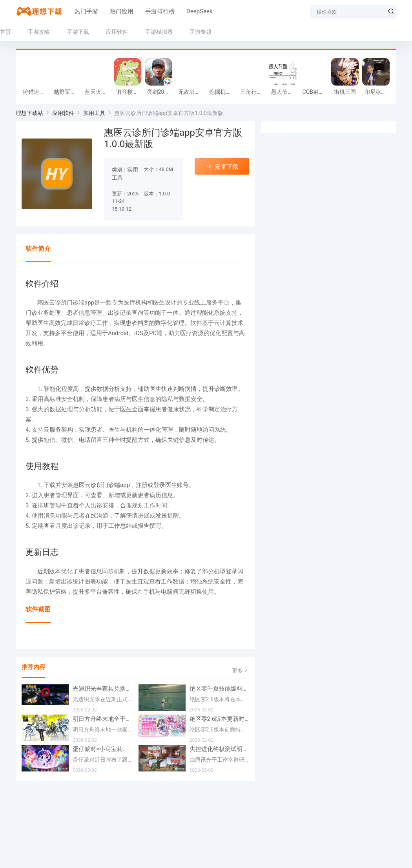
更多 (241, 670)
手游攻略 (39, 32)
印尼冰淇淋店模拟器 (378, 92)
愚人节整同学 (285, 92)
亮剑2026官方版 (161, 92)
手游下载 (78, 32)
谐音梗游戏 (130, 92)
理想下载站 (29, 113)
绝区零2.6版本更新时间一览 (220, 719)
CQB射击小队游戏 (316, 92)
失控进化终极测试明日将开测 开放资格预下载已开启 (220, 749)
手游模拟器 (159, 32)
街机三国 (345, 92)
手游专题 (201, 32)
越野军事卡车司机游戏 (67, 92)
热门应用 (122, 11)
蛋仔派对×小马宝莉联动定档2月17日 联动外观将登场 (103, 749)
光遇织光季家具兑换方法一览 (103, 689)
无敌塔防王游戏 (192, 92)
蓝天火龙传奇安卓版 (98, 92)
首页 (5, 32)
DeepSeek (200, 11)
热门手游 (86, 11)
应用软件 (117, 32)
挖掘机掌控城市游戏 (223, 92)
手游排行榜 (160, 11)
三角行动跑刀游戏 (254, 92)
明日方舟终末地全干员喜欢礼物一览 (103, 719)
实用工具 (94, 113)
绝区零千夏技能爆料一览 (220, 689)
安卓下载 (222, 167)
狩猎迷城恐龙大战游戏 (36, 92)
